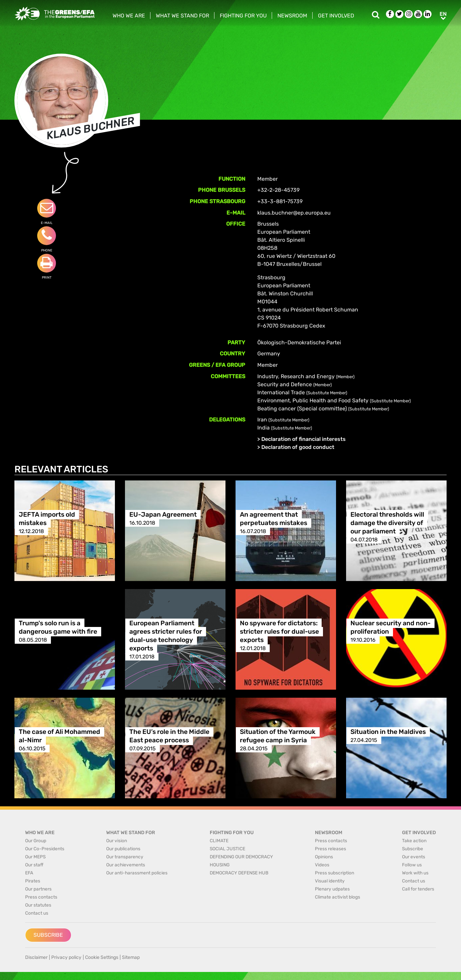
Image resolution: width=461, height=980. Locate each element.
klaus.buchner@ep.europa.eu (294, 213)
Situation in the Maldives (388, 732)
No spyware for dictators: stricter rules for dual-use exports (279, 631)
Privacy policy (66, 957)
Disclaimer (36, 957)
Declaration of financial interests (304, 439)
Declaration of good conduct (298, 447)
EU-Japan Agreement (163, 514)
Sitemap (131, 957)
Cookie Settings (102, 957)
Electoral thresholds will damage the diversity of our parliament (387, 523)
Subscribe (48, 935)
